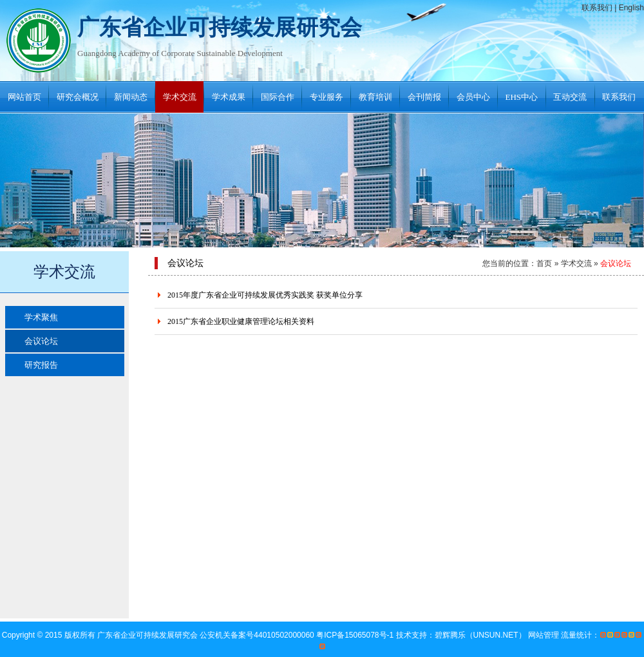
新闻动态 (131, 97)
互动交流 (570, 97)
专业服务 (327, 97)
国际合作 (278, 97)
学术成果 (229, 97)
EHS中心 (522, 97)
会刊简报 (424, 97)
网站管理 (544, 635)
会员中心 (473, 97)
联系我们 (597, 8)
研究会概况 (78, 97)
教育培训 (375, 97)
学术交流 (180, 97)
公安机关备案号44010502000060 (258, 635)
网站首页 (24, 97)
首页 (544, 263)
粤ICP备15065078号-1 (356, 635)
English (631, 8)
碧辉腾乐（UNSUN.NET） (480, 635)
